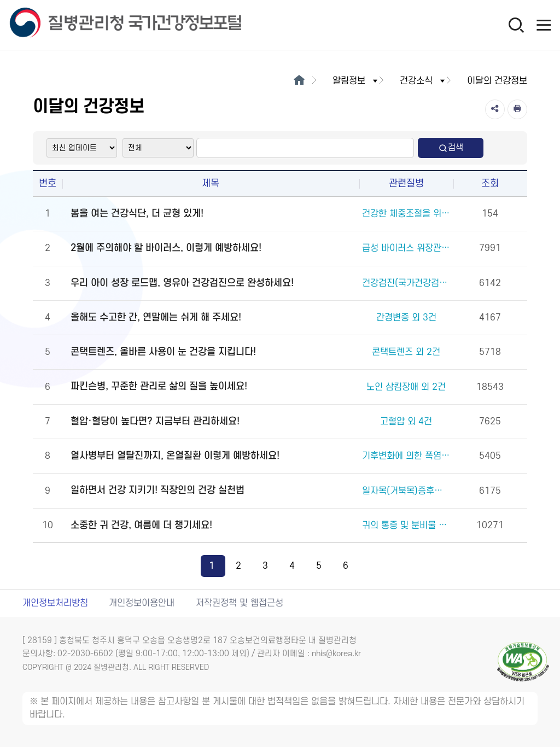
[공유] (495, 109)
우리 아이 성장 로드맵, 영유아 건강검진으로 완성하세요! (182, 283)
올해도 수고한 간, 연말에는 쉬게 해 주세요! (156, 317)
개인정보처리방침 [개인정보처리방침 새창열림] (55, 603)
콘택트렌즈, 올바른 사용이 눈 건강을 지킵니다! (163, 352)
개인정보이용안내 (142, 603)
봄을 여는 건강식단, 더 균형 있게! (137, 214)
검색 (451, 148)
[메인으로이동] (299, 81)
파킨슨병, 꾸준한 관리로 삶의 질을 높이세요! (159, 386)
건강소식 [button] (423, 81)
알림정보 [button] (356, 81)
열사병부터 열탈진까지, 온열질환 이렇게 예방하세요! (175, 456)
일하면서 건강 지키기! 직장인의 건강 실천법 (157, 490)
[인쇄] (517, 109)
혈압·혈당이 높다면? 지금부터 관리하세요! (155, 421)
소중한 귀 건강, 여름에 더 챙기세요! (141, 525)
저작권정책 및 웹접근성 (240, 603)
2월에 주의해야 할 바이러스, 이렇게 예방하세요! (166, 248)
